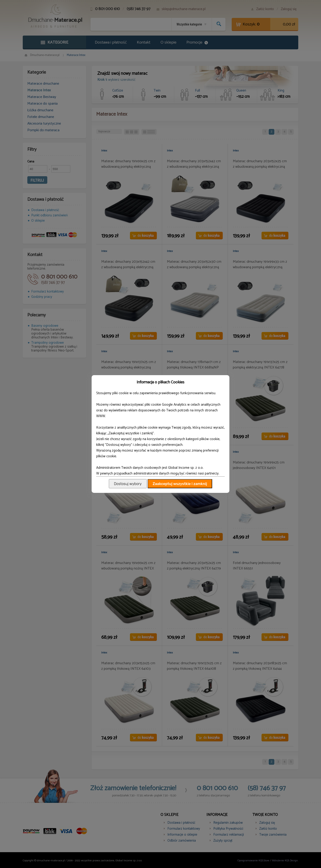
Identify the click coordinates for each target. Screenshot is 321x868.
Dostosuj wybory (128, 484)
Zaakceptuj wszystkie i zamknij (180, 484)
